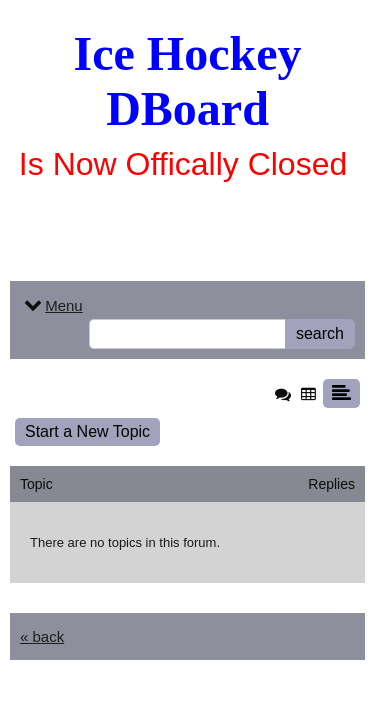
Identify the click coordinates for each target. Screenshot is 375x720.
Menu (51, 305)
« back (42, 636)
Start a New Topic (87, 431)
